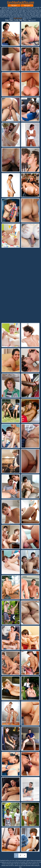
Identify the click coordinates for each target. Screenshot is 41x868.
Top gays (14, 5)
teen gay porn (18, 18)
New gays (27, 5)
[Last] (25, 855)
